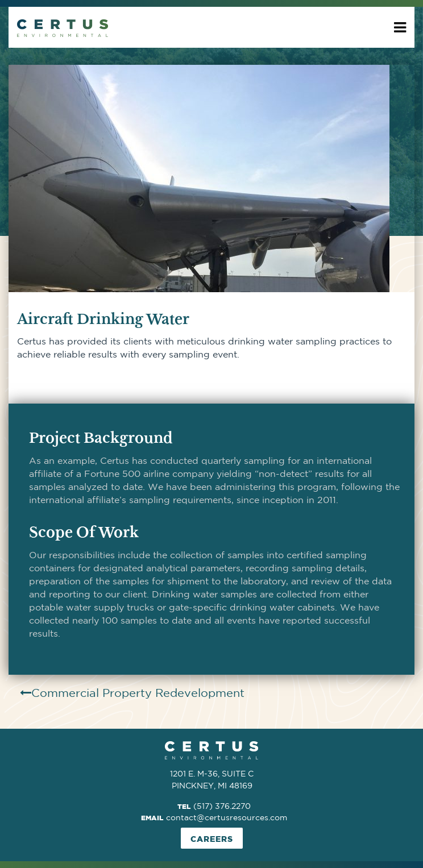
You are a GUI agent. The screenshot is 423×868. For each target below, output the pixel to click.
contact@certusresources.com (227, 817)
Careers (212, 839)
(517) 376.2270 (222, 806)
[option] (212, 178)
